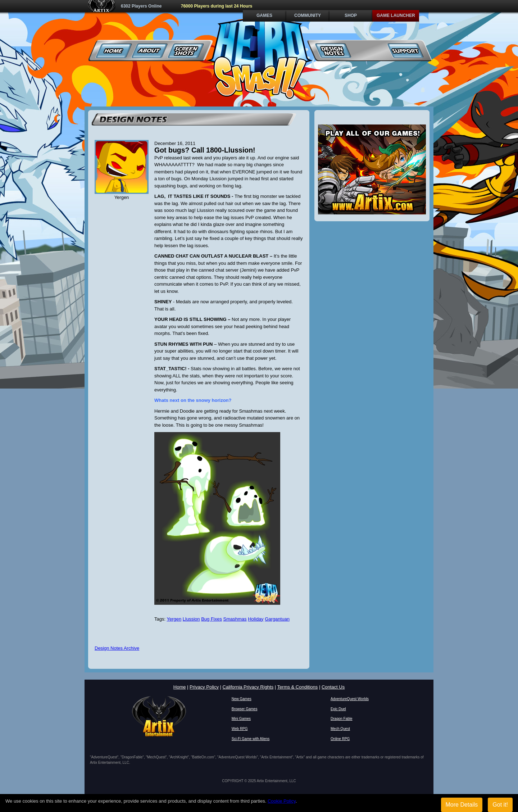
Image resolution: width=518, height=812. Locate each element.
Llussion (191, 619)
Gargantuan (277, 619)
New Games (242, 699)
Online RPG (340, 739)
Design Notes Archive (117, 648)
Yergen (174, 619)
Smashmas (235, 619)
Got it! (500, 805)
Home (114, 51)
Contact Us (333, 687)
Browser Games (245, 709)
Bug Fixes (212, 619)
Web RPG (240, 729)
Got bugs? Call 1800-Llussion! (205, 150)
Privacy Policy (204, 687)
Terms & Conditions (298, 687)
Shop (351, 15)
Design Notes (333, 51)
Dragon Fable (342, 719)
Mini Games (241, 719)
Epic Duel (338, 709)
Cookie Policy (282, 801)
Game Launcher (396, 15)
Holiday (256, 619)
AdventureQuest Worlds (350, 699)
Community (308, 15)
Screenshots (186, 51)
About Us (150, 51)
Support (405, 51)
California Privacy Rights (248, 687)
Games (264, 15)
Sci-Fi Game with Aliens (251, 739)
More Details (462, 805)
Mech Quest (340, 729)
